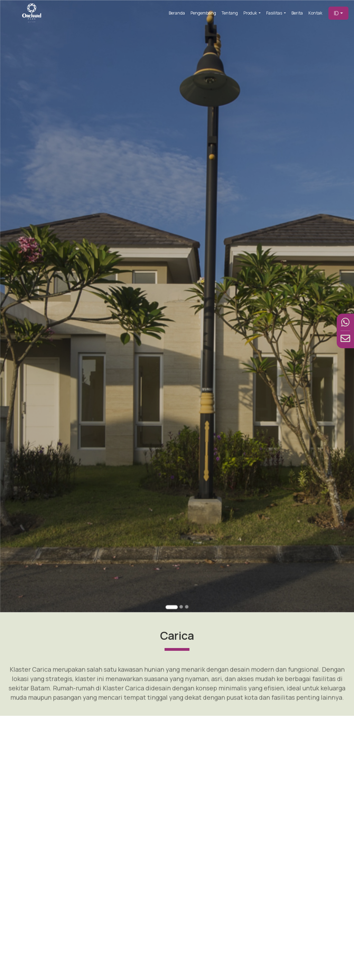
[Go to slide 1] (172, 583)
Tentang (230, 13)
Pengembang (203, 13)
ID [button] (336, 13)
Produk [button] (250, 13)
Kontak (315, 13)
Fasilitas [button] (274, 13)
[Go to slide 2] (181, 583)
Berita (297, 13)
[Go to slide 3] (186, 583)
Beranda (177, 13)
